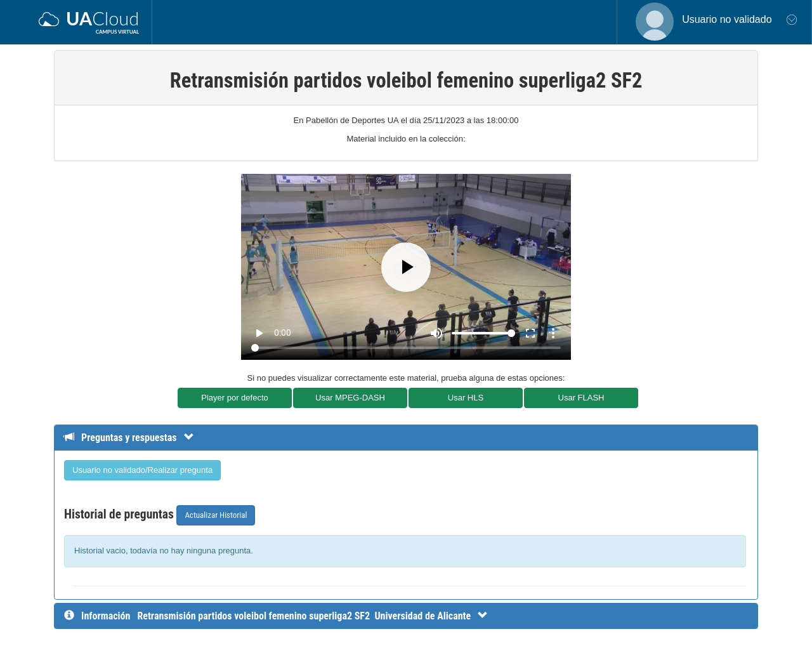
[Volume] (483, 333)
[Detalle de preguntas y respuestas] (135, 438)
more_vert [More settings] (553, 333)
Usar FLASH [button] (581, 398)
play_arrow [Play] (259, 333)
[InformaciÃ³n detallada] (312, 616)
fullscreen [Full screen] (530, 333)
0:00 (283, 333)
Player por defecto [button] (235, 398)
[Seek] (406, 348)
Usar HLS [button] (466, 398)
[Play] (406, 267)
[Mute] (436, 333)
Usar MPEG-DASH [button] (350, 398)
